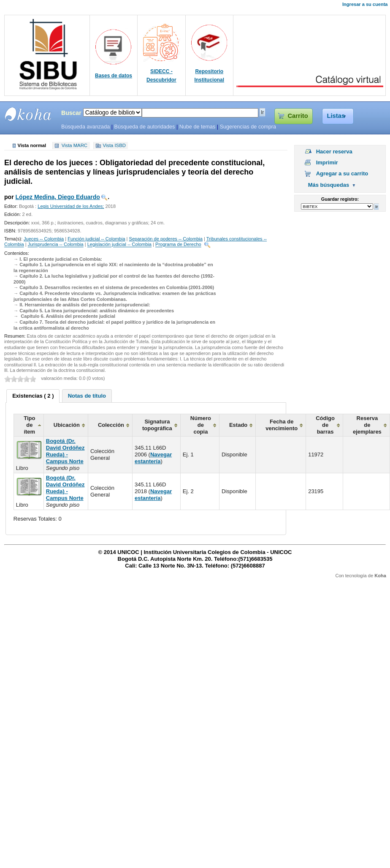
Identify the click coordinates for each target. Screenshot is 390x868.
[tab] (33, 396)
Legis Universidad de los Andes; (71, 206)
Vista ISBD (114, 146)
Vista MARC (74, 146)
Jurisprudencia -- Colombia (56, 245)
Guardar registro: (340, 199)
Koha (380, 576)
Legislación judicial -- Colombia (119, 245)
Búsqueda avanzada (85, 127)
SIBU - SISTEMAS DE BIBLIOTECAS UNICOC (28, 114)
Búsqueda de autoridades (144, 127)
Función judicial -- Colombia (96, 239)
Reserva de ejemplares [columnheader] (367, 425)
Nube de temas (198, 127)
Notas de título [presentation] (87, 396)
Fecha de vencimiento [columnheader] (282, 425)
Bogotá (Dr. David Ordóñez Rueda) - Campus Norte (65, 451)
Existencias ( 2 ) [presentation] (33, 396)
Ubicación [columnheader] (67, 425)
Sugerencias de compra (248, 127)
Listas (336, 116)
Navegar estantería (153, 458)
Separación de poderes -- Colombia (166, 239)
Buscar (71, 113)
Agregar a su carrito (342, 173)
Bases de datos (114, 76)
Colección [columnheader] (111, 425)
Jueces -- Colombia (44, 239)
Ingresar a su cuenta (365, 4)
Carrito (298, 116)
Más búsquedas (329, 185)
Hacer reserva (334, 151)
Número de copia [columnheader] (201, 425)
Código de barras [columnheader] (325, 425)
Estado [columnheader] (238, 425)
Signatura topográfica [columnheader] (157, 425)
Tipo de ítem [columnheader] (29, 425)
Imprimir (327, 162)
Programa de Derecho (178, 245)
